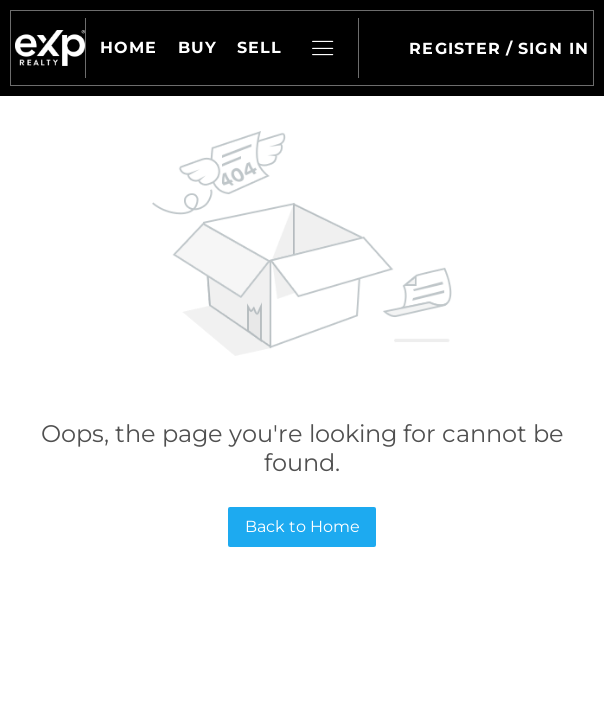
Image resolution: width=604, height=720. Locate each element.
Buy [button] (197, 47)
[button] (50, 48)
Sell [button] (259, 47)
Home (128, 47)
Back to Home (302, 526)
